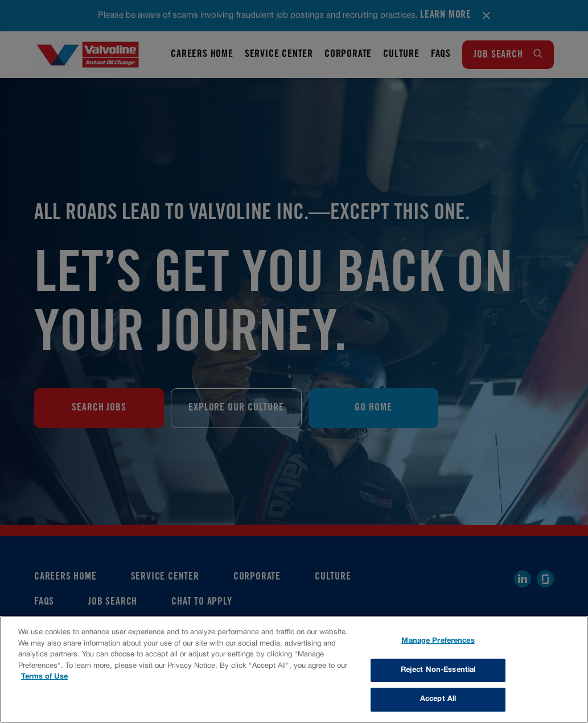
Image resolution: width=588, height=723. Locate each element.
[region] (294, 669)
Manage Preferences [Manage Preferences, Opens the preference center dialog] (438, 641)
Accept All (438, 699)
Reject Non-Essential (438, 670)
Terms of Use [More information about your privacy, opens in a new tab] (44, 677)
